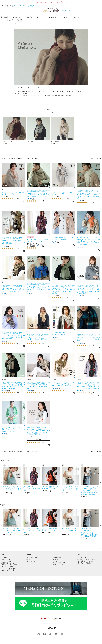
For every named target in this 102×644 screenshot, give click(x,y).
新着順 (27, 159)
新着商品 (4, 17)
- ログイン (55, 559)
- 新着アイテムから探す (8, 563)
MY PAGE (55, 554)
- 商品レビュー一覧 (58, 565)
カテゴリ (28, 17)
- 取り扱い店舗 (31, 561)
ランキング (17, 17)
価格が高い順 (21, 159)
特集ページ (3, 23)
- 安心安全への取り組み (85, 563)
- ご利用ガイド (82, 558)
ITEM (3, 554)
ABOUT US (30, 554)
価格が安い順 (12, 159)
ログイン (17, 6)
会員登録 (31, 6)
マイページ (65, 17)
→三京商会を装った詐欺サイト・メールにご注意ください (51, 2)
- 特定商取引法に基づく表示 (86, 559)
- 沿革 (28, 559)
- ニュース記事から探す (8, 570)
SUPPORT (81, 554)
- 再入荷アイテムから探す (9, 565)
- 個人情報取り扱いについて (86, 561)
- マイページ (56, 561)
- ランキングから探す (7, 566)
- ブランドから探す (7, 561)
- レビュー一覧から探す (8, 568)
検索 (22, 20)
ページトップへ (99, 549)
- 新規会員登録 (56, 558)
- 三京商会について (32, 558)
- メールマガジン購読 (58, 563)
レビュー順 (34, 159)
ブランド (40, 17)
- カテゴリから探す (7, 559)
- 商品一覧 (4, 558)
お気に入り (53, 17)
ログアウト (24, 6)
